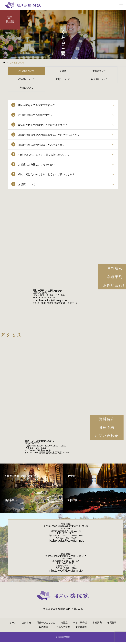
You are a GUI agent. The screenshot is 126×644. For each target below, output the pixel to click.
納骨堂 (64, 625)
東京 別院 (66, 556)
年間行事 (112, 625)
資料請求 (107, 421)
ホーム (13, 625)
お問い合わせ (107, 438)
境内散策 (44, 629)
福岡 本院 (66, 526)
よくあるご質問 (62, 629)
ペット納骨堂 (80, 625)
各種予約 (107, 429)
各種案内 (97, 625)
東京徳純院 (81, 629)
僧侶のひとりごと (46, 625)
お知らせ (27, 625)
